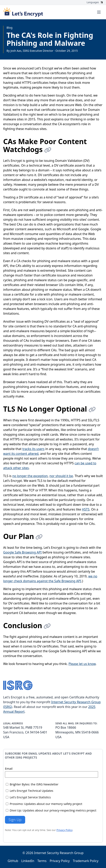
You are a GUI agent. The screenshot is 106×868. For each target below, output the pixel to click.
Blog (10, 28)
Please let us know (82, 664)
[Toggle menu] (99, 12)
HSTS (86, 509)
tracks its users (33, 449)
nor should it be (61, 476)
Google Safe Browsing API (22, 552)
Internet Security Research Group (59, 853)
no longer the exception (30, 476)
